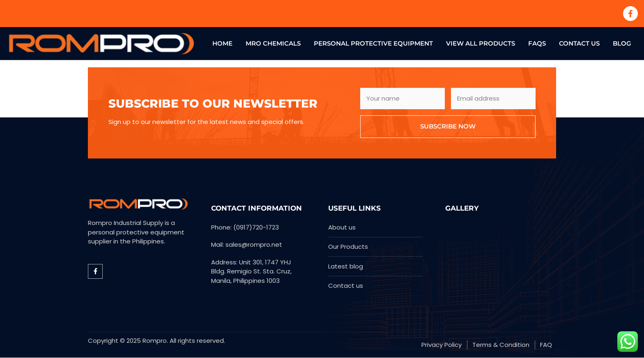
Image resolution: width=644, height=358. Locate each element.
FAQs (537, 43)
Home (222, 43)
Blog (622, 43)
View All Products (481, 43)
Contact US (579, 43)
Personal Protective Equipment (373, 43)
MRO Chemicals (273, 43)
